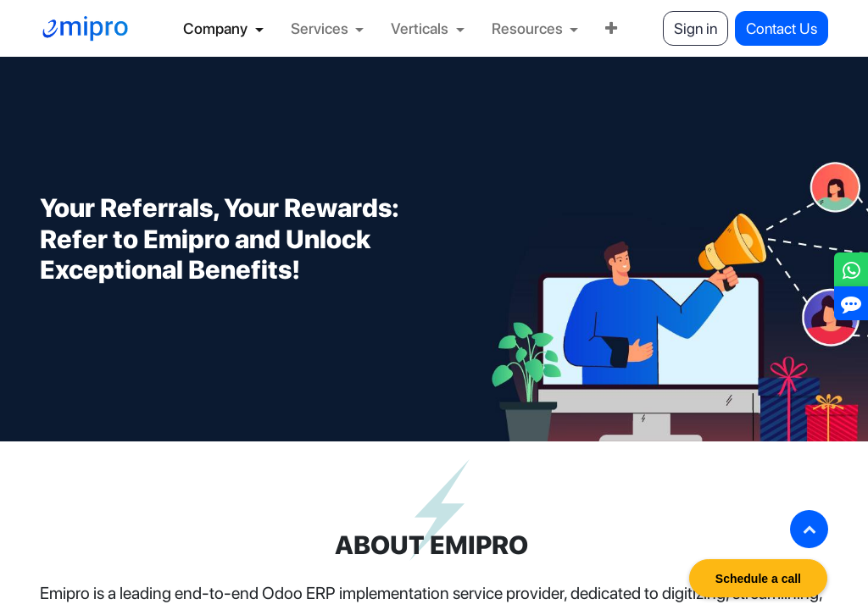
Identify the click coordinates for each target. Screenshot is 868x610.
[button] (809, 529)
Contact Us (782, 28)
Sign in (696, 28)
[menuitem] (223, 28)
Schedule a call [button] (758, 579)
